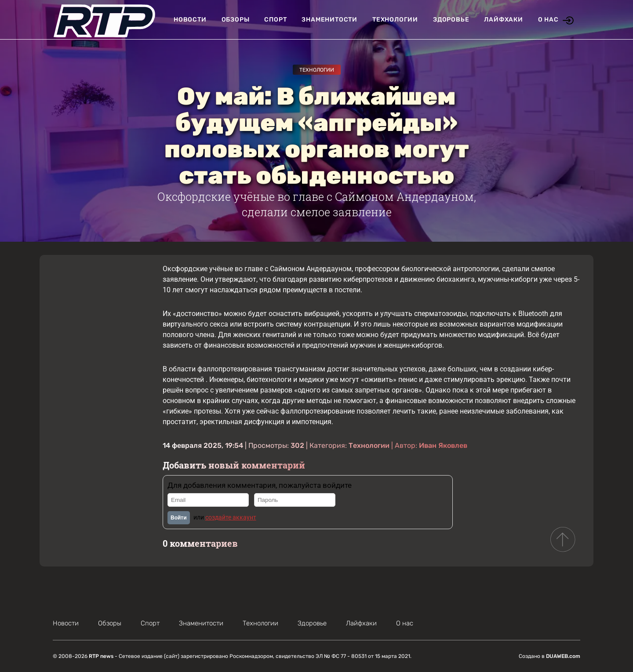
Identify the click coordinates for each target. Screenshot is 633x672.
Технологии (395, 20)
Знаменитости (329, 20)
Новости (190, 20)
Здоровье (451, 20)
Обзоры (236, 20)
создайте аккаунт (231, 517)
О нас (548, 20)
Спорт (275, 20)
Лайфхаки (503, 20)
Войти (179, 518)
